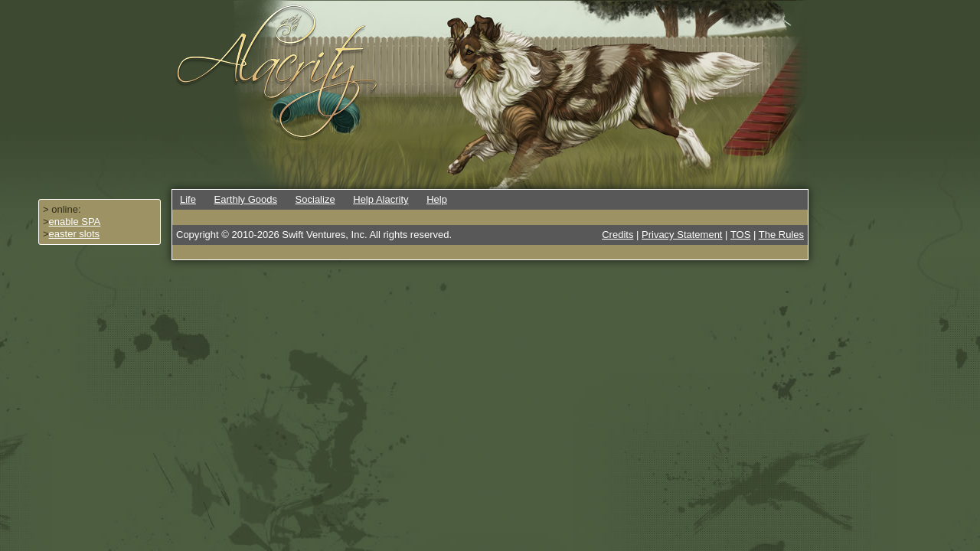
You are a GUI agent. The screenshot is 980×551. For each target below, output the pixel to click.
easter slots (74, 234)
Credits (617, 235)
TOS (741, 235)
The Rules (781, 235)
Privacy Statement (682, 235)
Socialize (315, 199)
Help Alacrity (381, 199)
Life (188, 199)
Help (437, 199)
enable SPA (75, 222)
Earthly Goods (246, 199)
